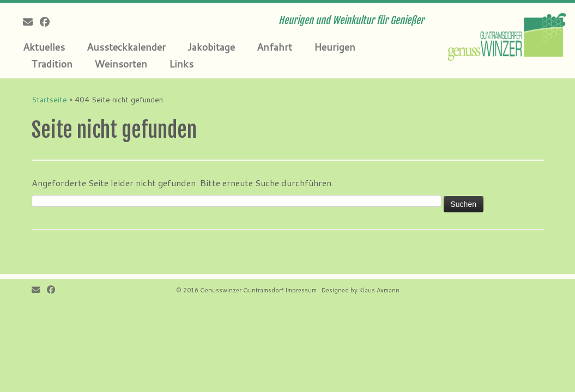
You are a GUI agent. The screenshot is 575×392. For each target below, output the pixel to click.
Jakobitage (211, 47)
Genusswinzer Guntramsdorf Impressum (258, 290)
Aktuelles (44, 47)
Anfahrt (274, 47)
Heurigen (335, 47)
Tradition (52, 64)
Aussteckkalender (126, 47)
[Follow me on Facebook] (48, 22)
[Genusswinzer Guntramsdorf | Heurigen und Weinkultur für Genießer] (508, 35)
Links (181, 64)
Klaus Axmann (379, 290)
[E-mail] (31, 22)
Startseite (49, 100)
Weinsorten (121, 64)
